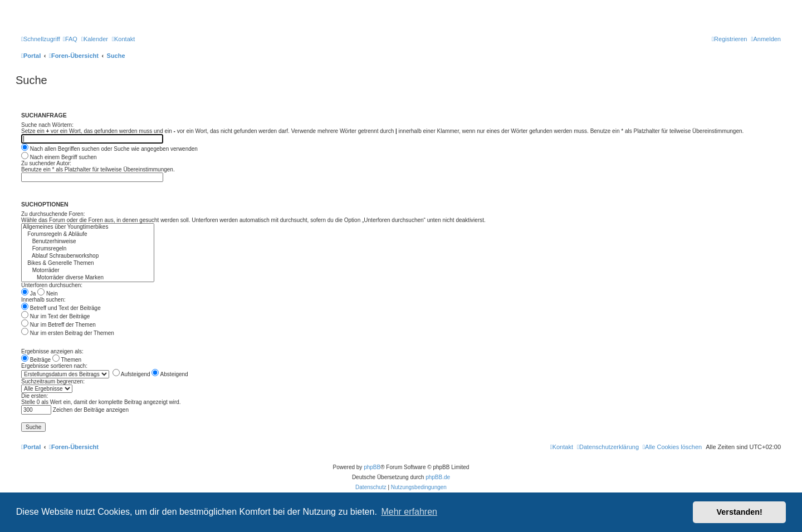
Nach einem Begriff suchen (59, 157)
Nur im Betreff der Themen (58, 325)
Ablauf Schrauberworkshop (88, 256)
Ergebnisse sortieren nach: (54, 366)
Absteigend (170, 374)
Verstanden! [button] (740, 512)
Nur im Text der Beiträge (55, 316)
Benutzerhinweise (88, 242)
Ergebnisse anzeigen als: (52, 351)
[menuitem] (70, 39)
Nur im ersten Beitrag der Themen (68, 333)
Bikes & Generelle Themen (88, 263)
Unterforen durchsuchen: (52, 285)
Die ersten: (35, 396)
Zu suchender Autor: (46, 163)
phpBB (372, 467)
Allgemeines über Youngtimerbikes (88, 227)
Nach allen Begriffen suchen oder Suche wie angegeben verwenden (109, 149)
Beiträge (36, 360)
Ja (28, 294)
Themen (67, 360)
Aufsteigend (131, 374)
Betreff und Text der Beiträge (61, 308)
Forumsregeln (88, 249)
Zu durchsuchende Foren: (53, 214)
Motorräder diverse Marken (88, 278)
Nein (47, 294)
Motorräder (88, 271)
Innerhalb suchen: (43, 300)
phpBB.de (438, 477)
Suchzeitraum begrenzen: (53, 381)
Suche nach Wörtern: (47, 125)
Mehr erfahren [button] (409, 512)
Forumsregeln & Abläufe (88, 235)
